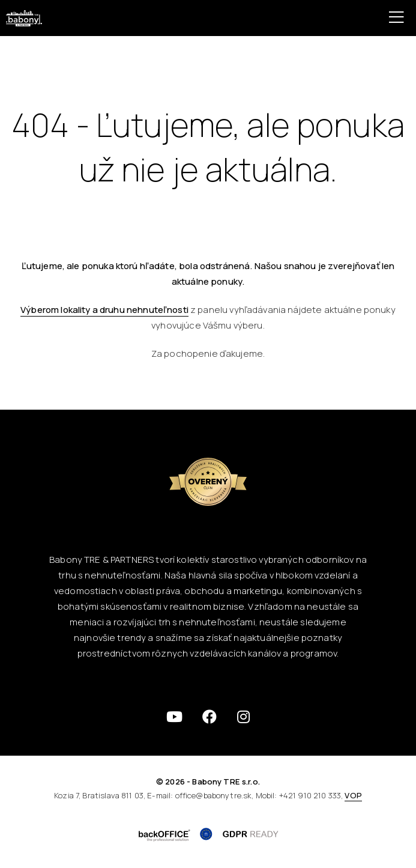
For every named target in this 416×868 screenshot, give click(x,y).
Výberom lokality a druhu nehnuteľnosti (104, 310)
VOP (353, 795)
